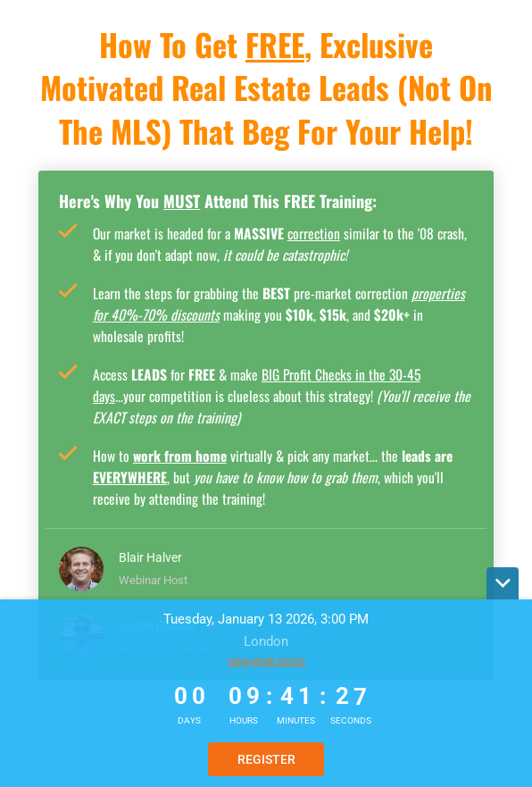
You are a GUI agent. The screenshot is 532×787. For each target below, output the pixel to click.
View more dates (266, 661)
